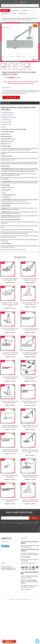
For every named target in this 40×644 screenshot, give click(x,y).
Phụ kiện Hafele (25, 10)
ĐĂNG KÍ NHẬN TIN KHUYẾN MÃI (19, 512)
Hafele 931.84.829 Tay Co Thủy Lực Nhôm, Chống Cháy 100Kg (16, 20)
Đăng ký (34, 518)
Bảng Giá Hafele (5, 13)
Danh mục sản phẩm (5, 11)
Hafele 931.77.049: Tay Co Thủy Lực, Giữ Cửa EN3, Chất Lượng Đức (30, 451)
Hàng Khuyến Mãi (22, 13)
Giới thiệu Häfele (5, 542)
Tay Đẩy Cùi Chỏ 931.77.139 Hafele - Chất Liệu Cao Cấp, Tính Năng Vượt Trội (10, 304)
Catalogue (14, 13)
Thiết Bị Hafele (15, 10)
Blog (32, 10)
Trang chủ (4, 18)
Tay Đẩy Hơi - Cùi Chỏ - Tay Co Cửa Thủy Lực (26, 18)
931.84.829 (11, 115)
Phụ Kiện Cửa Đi (11, 18)
